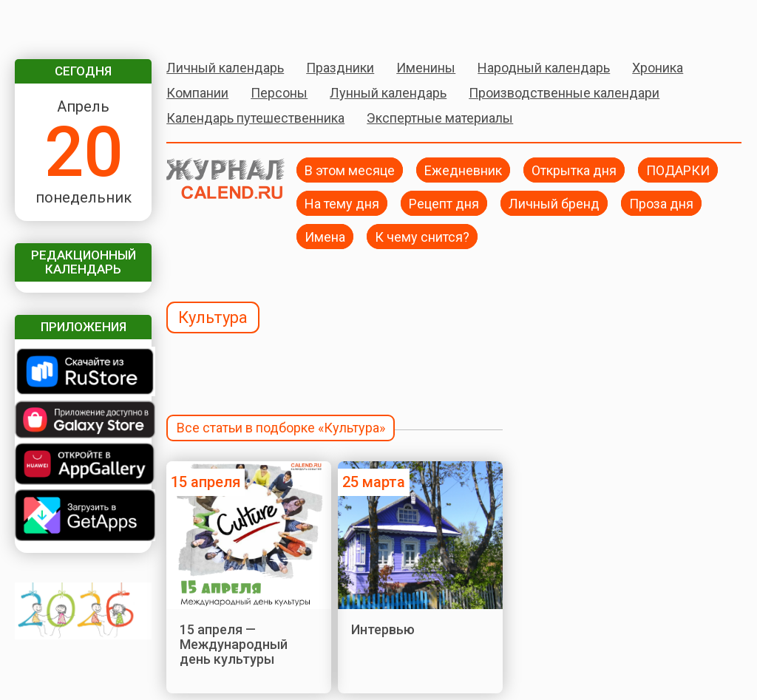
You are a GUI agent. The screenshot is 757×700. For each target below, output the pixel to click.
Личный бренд (554, 203)
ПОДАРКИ (678, 170)
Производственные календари (564, 93)
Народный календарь (544, 68)
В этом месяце (350, 170)
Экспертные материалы (440, 118)
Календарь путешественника (255, 118)
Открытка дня (574, 170)
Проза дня (661, 203)
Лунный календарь (388, 93)
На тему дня (342, 203)
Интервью (383, 629)
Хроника (658, 68)
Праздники (340, 68)
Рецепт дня (444, 203)
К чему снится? (422, 236)
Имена (325, 236)
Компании (197, 93)
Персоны (279, 93)
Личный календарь (225, 68)
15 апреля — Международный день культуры (234, 645)
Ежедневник (463, 170)
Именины (426, 68)
